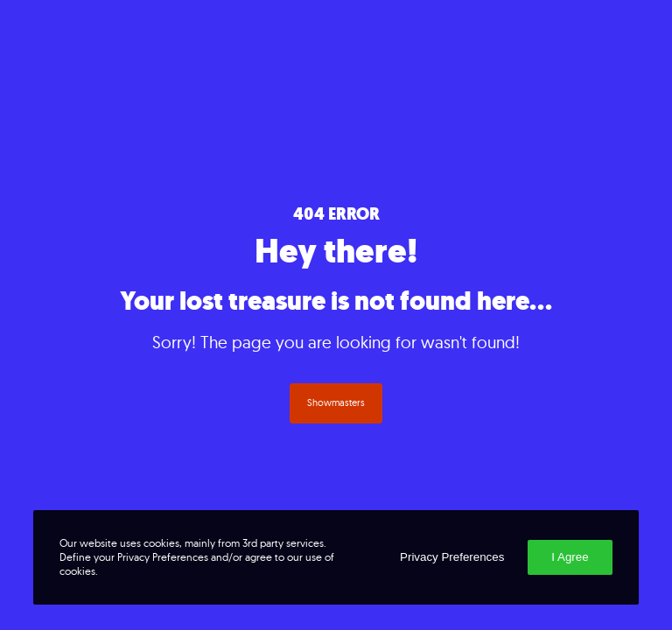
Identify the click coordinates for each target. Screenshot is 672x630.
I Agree (570, 557)
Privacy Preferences (452, 557)
